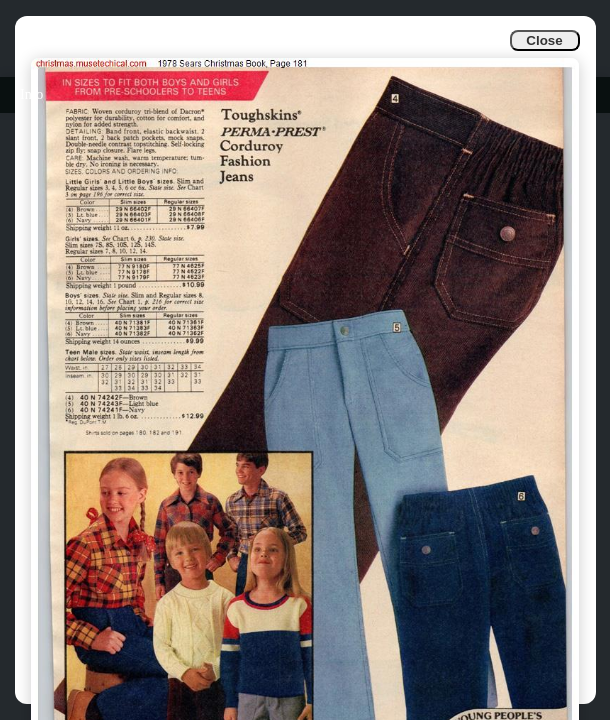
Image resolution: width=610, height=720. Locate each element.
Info (31, 94)
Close (544, 40)
